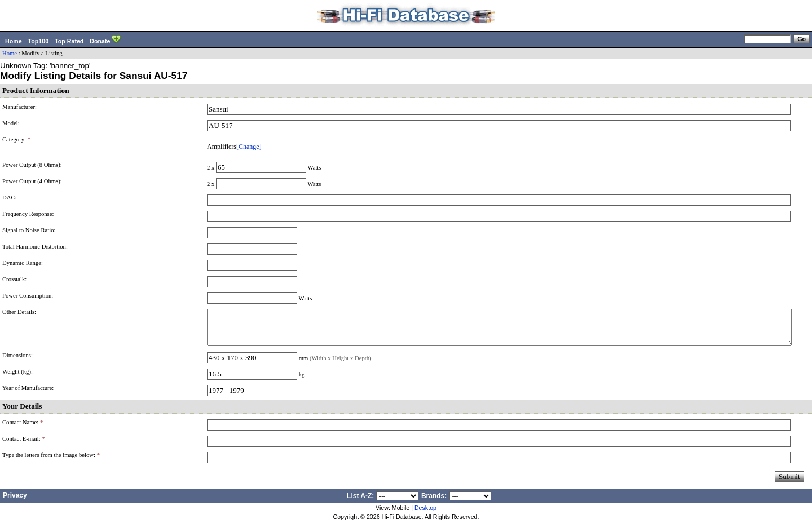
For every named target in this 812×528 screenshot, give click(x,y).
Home (14, 41)
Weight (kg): (17, 378)
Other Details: (19, 312)
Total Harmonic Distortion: (35, 247)
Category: (16, 139)
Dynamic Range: (23, 263)
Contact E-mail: (24, 445)
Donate (105, 40)
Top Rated (69, 41)
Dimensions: (17, 362)
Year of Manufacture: (28, 395)
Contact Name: (23, 429)
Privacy (15, 502)
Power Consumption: (28, 296)
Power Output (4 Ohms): (32, 181)
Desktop (425, 514)
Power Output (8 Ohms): (32, 165)
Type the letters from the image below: (51, 462)
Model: (11, 123)
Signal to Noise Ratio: (29, 230)
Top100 (39, 41)
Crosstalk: (14, 279)
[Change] (249, 147)
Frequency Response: (28, 214)
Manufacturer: (19, 107)
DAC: (9, 198)
